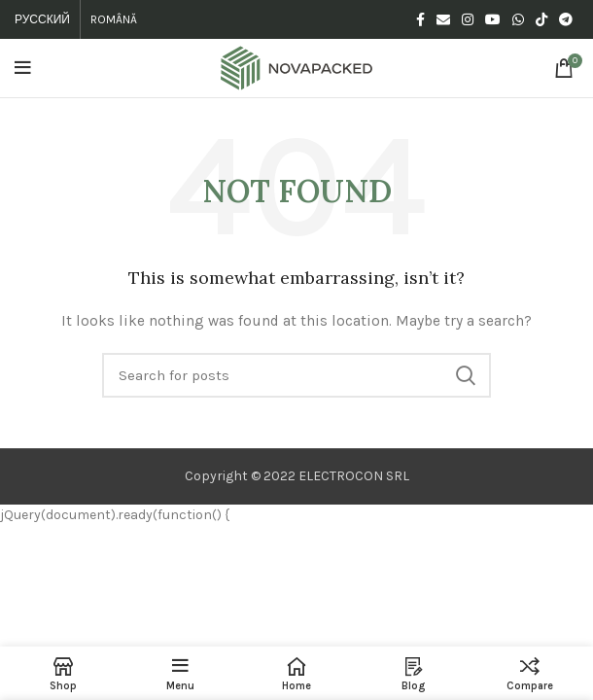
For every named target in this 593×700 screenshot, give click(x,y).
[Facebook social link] (420, 19)
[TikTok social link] (541, 19)
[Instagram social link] (468, 19)
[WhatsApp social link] (518, 19)
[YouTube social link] (493, 19)
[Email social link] (443, 19)
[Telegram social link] (566, 19)
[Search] (296, 375)
